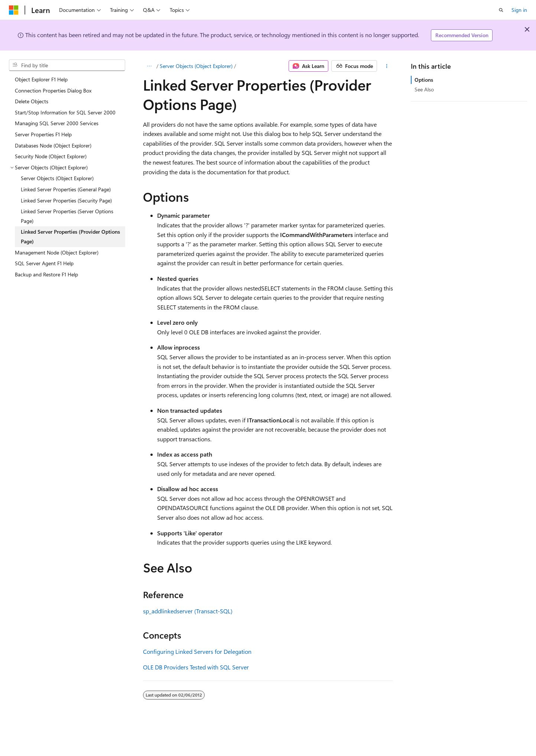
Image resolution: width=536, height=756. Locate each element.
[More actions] (386, 66)
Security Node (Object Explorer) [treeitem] (51, 156)
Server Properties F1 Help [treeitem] (43, 134)
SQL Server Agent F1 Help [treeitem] (44, 263)
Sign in (519, 10)
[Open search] (501, 10)
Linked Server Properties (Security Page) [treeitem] (66, 200)
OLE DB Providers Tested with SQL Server (196, 667)
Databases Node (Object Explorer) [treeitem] (53, 145)
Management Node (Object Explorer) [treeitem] (57, 252)
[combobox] (67, 65)
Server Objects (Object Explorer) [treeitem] (57, 178)
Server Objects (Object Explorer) (196, 66)
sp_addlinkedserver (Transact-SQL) (188, 611)
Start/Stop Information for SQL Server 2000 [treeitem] (65, 112)
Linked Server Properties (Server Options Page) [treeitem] (67, 216)
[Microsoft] (14, 10)
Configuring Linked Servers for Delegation (197, 651)
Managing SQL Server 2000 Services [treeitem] (57, 123)
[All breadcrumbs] (150, 66)
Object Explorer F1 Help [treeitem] (41, 79)
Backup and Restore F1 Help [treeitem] (46, 274)
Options (424, 80)
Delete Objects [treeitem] (32, 101)
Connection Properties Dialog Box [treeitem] (53, 90)
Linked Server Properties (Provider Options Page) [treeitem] (70, 236)
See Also (424, 89)
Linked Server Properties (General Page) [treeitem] (66, 189)
